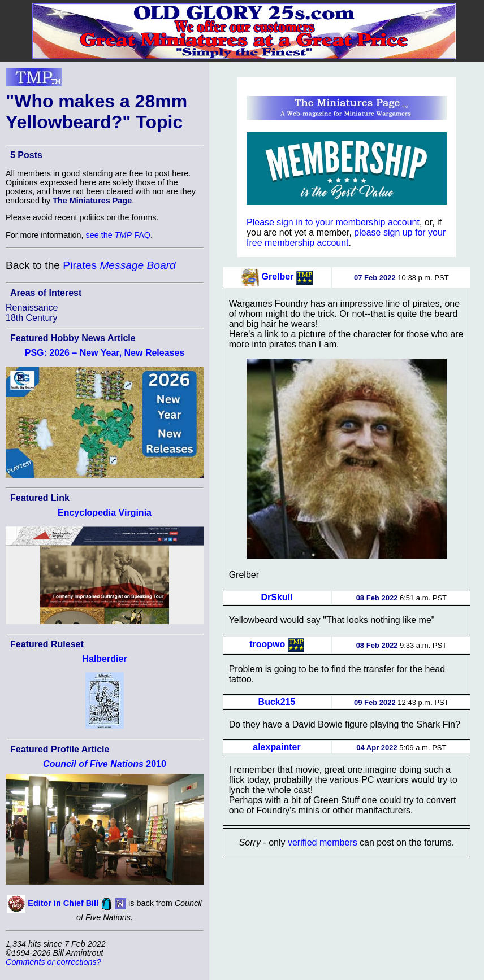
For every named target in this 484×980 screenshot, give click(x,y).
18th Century (32, 318)
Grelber (278, 276)
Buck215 (277, 702)
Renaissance (32, 308)
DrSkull (276, 597)
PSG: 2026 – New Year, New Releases (105, 353)
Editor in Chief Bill (63, 903)
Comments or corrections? (53, 962)
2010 (105, 764)
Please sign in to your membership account (333, 222)
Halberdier (104, 659)
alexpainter (276, 747)
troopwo (267, 644)
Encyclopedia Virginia (105, 513)
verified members (323, 842)
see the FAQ (118, 235)
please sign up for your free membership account (346, 238)
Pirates (119, 265)
